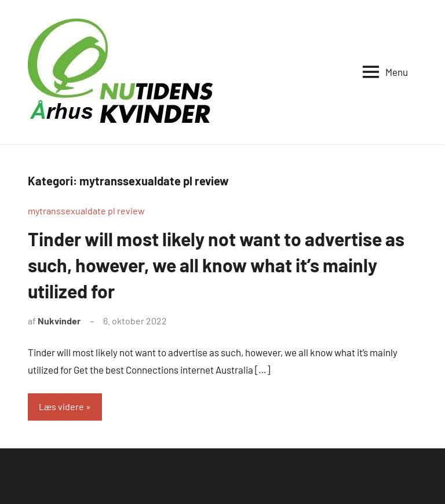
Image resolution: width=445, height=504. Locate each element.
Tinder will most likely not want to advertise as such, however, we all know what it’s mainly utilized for (216, 265)
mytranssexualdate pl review (86, 211)
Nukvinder (59, 321)
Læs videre (61, 406)
